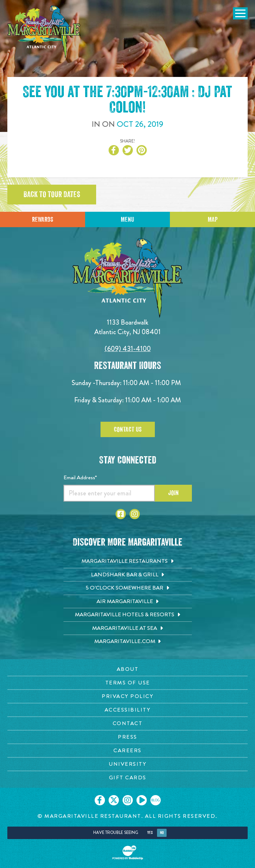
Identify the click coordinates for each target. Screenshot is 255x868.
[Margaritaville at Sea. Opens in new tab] (128, 628)
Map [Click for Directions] (213, 219)
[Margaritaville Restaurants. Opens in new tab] (128, 561)
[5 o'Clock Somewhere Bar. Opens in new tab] (128, 588)
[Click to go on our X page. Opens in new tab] (114, 800)
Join (173, 493)
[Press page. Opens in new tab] (127, 737)
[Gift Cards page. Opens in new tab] (127, 778)
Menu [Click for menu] (127, 219)
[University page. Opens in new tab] (127, 764)
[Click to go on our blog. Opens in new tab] (156, 800)
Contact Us (128, 429)
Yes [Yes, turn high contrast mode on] (150, 833)
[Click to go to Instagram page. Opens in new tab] (135, 514)
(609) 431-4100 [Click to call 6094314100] (128, 349)
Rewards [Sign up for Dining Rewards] (43, 219)
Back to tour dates (52, 195)
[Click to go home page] (44, 32)
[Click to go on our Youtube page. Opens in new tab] (142, 800)
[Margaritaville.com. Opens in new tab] (128, 642)
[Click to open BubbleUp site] (128, 853)
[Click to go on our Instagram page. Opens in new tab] (128, 800)
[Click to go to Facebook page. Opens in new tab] (121, 514)
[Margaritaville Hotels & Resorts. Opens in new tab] (128, 615)
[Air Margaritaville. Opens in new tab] (128, 602)
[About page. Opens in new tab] (127, 669)
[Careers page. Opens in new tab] (127, 751)
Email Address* (80, 477)
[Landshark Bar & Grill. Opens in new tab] (128, 575)
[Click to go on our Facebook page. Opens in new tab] (100, 800)
